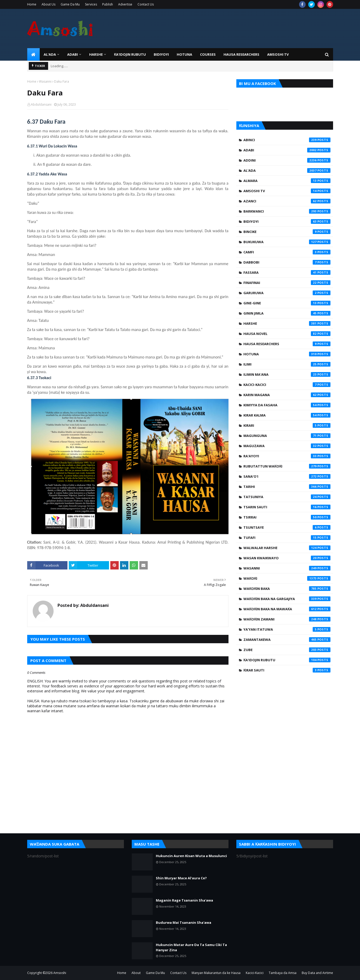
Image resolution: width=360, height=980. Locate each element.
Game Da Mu (70, 4)
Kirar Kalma (287, 415)
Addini (287, 160)
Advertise (125, 4)
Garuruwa (287, 293)
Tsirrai (287, 517)
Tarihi (287, 487)
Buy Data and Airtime (317, 973)
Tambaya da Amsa (283, 973)
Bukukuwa (287, 242)
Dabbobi (287, 262)
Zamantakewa (287, 640)
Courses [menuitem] (208, 54)
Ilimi (287, 364)
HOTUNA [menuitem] (184, 54)
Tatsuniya (287, 497)
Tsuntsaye (287, 527)
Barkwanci (287, 211)
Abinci (287, 140)
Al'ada (287, 170)
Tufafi (287, 538)
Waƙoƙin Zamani (287, 619)
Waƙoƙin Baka (287, 589)
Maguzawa (287, 446)
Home (32, 4)
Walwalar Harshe (287, 548)
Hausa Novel (287, 334)
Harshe (287, 323)
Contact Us (146, 4)
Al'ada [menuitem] (50, 54)
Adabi (287, 150)
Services (91, 4)
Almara (287, 181)
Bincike (287, 232)
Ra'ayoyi (287, 456)
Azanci (287, 201)
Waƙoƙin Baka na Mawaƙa (287, 609)
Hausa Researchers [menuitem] (241, 54)
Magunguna (287, 436)
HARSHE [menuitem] (96, 54)
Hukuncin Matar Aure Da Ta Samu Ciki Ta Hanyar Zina (191, 947)
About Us (48, 4)
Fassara (287, 272)
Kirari (287, 425)
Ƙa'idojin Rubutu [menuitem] (130, 54)
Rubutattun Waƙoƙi (287, 466)
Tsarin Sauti (287, 507)
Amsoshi (60, 973)
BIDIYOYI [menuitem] (161, 54)
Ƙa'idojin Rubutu (287, 660)
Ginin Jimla (287, 313)
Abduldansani (41, 104)
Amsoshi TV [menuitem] (278, 54)
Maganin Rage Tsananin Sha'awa (184, 900)
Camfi (287, 252)
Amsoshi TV (287, 191)
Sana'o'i (287, 476)
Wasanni (45, 81)
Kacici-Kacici (287, 385)
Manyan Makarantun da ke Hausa (216, 973)
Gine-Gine (287, 303)
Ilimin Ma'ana (287, 374)
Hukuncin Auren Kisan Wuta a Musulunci (191, 856)
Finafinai (287, 283)
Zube (287, 650)
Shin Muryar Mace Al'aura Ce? (181, 878)
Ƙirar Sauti (287, 670)
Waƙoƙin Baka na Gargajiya (287, 599)
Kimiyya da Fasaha (287, 405)
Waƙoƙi (287, 578)
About (136, 973)
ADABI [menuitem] (73, 54)
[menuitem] (33, 54)
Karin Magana (287, 395)
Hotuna (287, 354)
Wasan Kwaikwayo (287, 558)
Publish (108, 4)
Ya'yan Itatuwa (287, 629)
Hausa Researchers (287, 344)
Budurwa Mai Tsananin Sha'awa (184, 922)
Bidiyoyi (287, 221)
